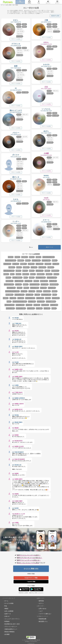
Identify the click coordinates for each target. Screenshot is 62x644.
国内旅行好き (9, 282)
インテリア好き (34, 289)
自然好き (18, 275)
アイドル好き (31, 309)
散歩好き (33, 275)
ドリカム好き (40, 299)
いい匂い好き (39, 272)
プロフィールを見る (16, 39)
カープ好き (43, 289)
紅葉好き (18, 272)
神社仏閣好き (9, 296)
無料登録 (41, 602)
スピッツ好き (32, 302)
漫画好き (47, 272)
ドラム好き (29, 306)
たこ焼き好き (39, 265)
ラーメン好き (52, 289)
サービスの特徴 (9, 604)
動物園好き (23, 265)
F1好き (54, 296)
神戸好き (25, 272)
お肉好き (19, 268)
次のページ (49, 248)
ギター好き (37, 306)
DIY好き (54, 309)
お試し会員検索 (9, 612)
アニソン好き (29, 296)
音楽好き (6, 275)
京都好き (32, 278)
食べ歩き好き (42, 268)
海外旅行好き (44, 282)
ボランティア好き (21, 309)
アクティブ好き (36, 261)
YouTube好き (47, 292)
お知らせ (7, 617)
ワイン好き (18, 285)
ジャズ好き (34, 268)
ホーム (6, 602)
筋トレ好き (16, 265)
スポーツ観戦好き (17, 278)
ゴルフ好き (32, 292)
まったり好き (7, 265)
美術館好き (21, 261)
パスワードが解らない (45, 614)
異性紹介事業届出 (10, 633)
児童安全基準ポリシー (11, 630)
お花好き (19, 289)
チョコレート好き (30, 299)
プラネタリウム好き (11, 261)
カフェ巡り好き (19, 282)
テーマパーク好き (52, 278)
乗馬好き (54, 261)
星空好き (32, 258)
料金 (6, 607)
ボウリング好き (20, 306)
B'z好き (9, 302)
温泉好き (54, 292)
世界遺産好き (55, 272)
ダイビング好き (46, 261)
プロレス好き (41, 302)
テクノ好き (56, 265)
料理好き (26, 289)
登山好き (56, 275)
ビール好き (13, 299)
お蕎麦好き (12, 268)
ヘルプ (41, 612)
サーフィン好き (10, 309)
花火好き (11, 258)
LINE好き (39, 292)
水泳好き (17, 258)
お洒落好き (26, 268)
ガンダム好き (53, 282)
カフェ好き (21, 299)
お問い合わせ (42, 609)
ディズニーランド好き (48, 258)
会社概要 (7, 635)
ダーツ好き (39, 309)
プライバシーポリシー (11, 627)
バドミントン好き (46, 296)
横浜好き (32, 272)
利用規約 (7, 622)
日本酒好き (48, 265)
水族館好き (49, 275)
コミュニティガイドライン (12, 620)
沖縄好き (38, 258)
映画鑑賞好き (41, 275)
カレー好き (24, 292)
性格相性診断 (42, 620)
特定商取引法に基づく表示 (12, 625)
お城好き (6, 299)
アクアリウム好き (34, 285)
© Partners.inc (31, 642)
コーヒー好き (28, 282)
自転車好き (26, 275)
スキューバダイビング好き (12, 292)
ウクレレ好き (44, 285)
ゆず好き (48, 299)
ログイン (41, 604)
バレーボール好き (9, 306)
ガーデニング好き (19, 296)
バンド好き (47, 309)
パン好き (37, 296)
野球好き (26, 285)
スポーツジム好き (41, 278)
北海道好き (24, 258)
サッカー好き (54, 306)
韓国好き (36, 282)
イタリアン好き (11, 289)
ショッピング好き (9, 285)
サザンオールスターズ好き (20, 302)
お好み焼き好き (54, 285)
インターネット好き (9, 272)
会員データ (8, 614)
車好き (26, 278)
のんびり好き (45, 306)
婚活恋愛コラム (43, 622)
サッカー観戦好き (51, 302)
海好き (12, 275)
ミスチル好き (56, 299)
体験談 (6, 609)
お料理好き (31, 265)
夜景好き (8, 278)
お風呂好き (51, 268)
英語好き (28, 261)
